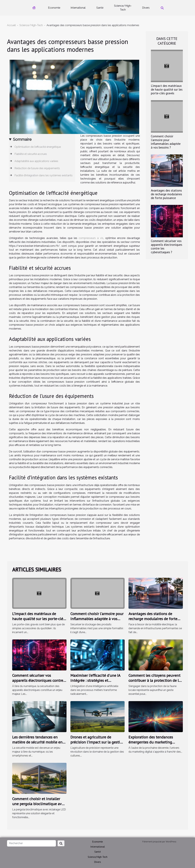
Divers (146, 8)
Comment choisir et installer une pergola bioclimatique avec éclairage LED (39, 804)
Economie (54, 8)
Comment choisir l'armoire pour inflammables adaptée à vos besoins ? (166, 142)
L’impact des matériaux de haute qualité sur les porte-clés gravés (167, 89)
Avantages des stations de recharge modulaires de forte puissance (166, 194)
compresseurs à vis (91, 238)
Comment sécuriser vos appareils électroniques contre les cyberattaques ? (167, 246)
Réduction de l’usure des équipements (37, 168)
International (78, 8)
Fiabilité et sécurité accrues (31, 154)
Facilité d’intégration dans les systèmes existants (43, 175)
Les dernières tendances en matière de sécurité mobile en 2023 (37, 742)
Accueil (11, 25)
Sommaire (22, 139)
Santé (100, 8)
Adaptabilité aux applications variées (36, 161)
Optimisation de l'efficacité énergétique (38, 147)
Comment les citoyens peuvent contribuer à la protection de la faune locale (155, 680)
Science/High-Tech (123, 8)
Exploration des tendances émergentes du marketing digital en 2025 (151, 742)
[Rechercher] (31, 843)
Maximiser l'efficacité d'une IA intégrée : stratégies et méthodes (95, 680)
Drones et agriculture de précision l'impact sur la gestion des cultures (97, 742)
